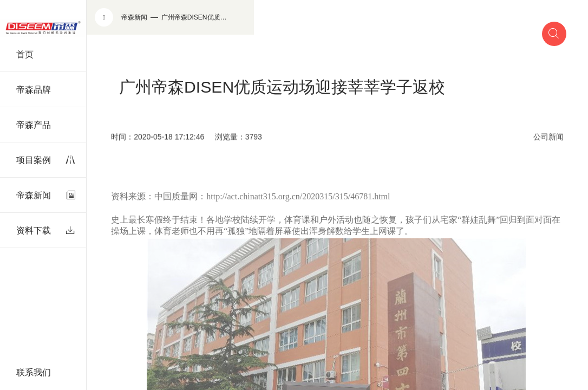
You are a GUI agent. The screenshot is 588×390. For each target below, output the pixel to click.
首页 (25, 54)
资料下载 (46, 230)
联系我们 (34, 372)
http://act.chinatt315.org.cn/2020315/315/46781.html (298, 204)
